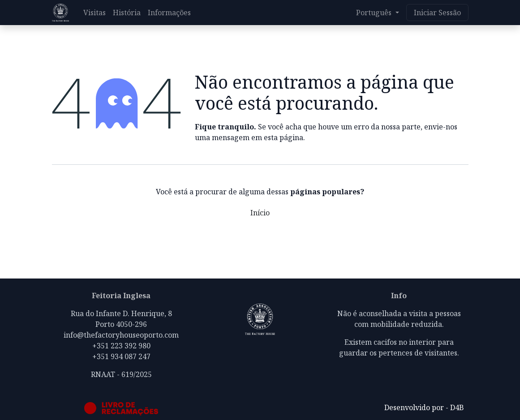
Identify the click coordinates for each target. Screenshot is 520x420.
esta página (284, 137)
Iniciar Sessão (437, 13)
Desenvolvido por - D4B (424, 407)
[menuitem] (95, 13)
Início (260, 213)
